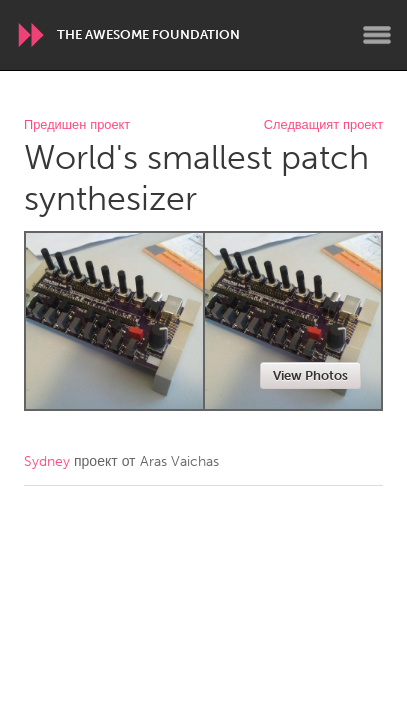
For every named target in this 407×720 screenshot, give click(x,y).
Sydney (47, 461)
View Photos (310, 375)
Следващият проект (323, 125)
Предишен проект (77, 125)
